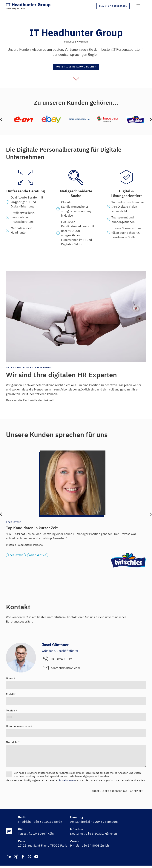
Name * (10, 678)
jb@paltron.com (67, 780)
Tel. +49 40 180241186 (113, 6)
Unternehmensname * (19, 726)
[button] (138, 6)
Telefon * (11, 711)
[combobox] (10, 717)
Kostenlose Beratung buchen (76, 67)
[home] (28, 4)
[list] (76, 119)
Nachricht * (13, 742)
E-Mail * (11, 694)
